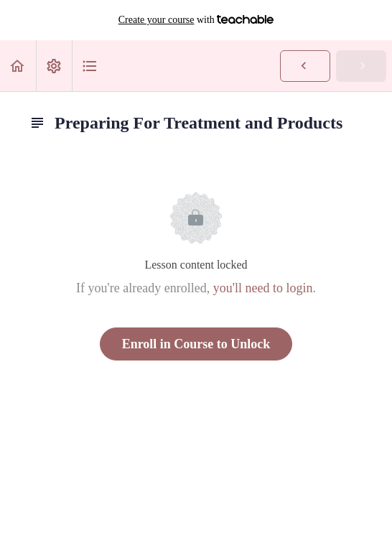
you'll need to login (263, 288)
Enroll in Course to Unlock (196, 344)
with (196, 20)
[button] (18, 66)
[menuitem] (54, 66)
